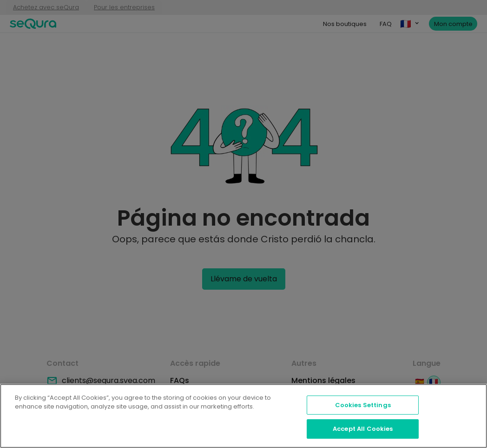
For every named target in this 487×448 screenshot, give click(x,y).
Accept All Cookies (363, 429)
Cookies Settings (363, 405)
